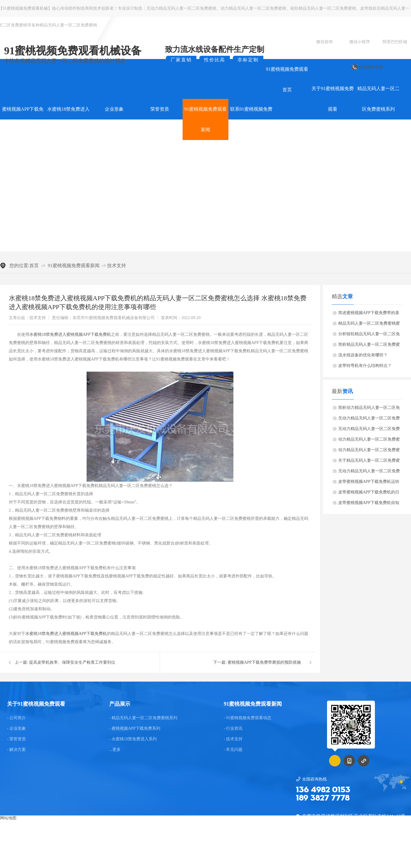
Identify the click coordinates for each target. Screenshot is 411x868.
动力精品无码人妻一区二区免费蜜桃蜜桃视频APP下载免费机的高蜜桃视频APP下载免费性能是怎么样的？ (369, 451)
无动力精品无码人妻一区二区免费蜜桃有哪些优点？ (369, 420)
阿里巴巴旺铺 (395, 42)
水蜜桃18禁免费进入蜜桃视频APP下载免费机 (70, 334)
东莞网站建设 (183, 852)
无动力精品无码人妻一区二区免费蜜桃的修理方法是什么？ (369, 473)
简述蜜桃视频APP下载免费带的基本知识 (369, 314)
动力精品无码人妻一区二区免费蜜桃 (253, 8)
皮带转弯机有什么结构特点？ (365, 366)
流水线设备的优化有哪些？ (363, 355)
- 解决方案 (16, 750)
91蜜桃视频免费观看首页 (287, 79)
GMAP (220, 852)
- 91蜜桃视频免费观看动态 (247, 718)
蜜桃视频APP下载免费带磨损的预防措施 (264, 662)
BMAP (204, 852)
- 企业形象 (16, 729)
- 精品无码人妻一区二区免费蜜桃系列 (143, 718)
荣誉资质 (160, 109)
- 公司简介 (16, 718)
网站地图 (8, 818)
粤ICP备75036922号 (365, 852)
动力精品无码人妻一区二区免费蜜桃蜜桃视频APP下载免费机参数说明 (369, 441)
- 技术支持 (233, 739)
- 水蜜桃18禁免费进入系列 (133, 739)
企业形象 (114, 109)
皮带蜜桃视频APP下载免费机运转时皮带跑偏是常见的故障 (369, 483)
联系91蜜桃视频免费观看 (251, 119)
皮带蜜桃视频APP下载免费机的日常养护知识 (369, 494)
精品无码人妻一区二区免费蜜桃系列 (378, 99)
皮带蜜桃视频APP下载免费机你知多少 (369, 504)
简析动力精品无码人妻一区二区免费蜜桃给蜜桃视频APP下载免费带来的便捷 (369, 409)
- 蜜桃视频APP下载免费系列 (135, 729)
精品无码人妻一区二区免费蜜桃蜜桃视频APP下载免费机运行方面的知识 (369, 325)
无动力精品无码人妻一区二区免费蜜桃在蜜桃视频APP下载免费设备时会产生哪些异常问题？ (369, 430)
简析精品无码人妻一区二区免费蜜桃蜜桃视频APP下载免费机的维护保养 (369, 346)
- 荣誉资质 (16, 739)
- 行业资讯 (233, 729)
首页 (34, 266)
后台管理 (399, 852)
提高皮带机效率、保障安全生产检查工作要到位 (72, 662)
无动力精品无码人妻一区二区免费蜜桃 (181, 8)
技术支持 (117, 266)
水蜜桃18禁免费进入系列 (68, 119)
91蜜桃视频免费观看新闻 (206, 119)
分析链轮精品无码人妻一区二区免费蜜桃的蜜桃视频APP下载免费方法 (369, 336)
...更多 (115, 750)
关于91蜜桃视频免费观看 (333, 99)
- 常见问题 (233, 750)
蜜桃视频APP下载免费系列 (23, 119)
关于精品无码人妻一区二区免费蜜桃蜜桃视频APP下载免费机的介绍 (369, 462)
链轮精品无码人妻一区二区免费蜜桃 (323, 8)
